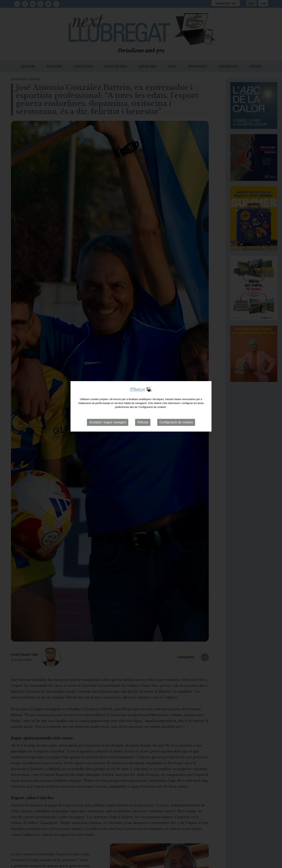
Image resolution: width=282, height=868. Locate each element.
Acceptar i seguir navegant (108, 412)
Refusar (143, 412)
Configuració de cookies (176, 412)
